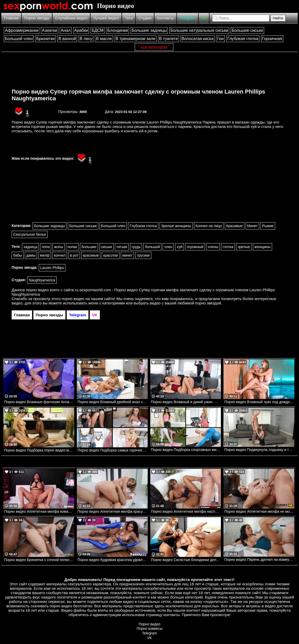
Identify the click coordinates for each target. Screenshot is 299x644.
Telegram (188, 18)
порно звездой (208, 303)
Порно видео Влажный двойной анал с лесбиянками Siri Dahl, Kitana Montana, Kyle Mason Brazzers (113, 402)
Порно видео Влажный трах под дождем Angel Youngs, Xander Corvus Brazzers (259, 402)
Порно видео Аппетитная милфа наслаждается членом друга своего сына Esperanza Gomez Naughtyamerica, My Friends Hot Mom (186, 511)
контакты (172, 615)
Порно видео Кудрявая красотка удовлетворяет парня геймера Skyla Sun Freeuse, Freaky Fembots (113, 560)
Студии (145, 18)
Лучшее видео (106, 18)
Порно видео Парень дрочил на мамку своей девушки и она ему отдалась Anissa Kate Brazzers (259, 559)
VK (204, 18)
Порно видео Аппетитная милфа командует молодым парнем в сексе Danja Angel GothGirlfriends (39, 511)
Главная (11, 18)
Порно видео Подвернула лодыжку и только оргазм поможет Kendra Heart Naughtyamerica (259, 450)
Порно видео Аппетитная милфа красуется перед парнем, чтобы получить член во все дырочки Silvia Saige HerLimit (113, 511)
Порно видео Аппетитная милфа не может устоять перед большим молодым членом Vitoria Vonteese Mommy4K (259, 511)
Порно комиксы (149, 628)
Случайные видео (71, 18)
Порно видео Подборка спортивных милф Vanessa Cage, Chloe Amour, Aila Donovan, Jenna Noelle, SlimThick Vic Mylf (186, 450)
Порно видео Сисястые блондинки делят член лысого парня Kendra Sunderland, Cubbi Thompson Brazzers (186, 560)
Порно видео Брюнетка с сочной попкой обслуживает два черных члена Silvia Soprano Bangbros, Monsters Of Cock (39, 560)
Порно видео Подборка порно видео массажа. (39, 450)
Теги (129, 18)
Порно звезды (37, 18)
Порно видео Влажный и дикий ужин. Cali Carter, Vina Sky (186, 402)
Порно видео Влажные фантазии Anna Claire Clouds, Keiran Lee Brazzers (39, 402)
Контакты (165, 18)
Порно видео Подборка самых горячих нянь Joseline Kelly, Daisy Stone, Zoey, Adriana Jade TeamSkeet (113, 450)
